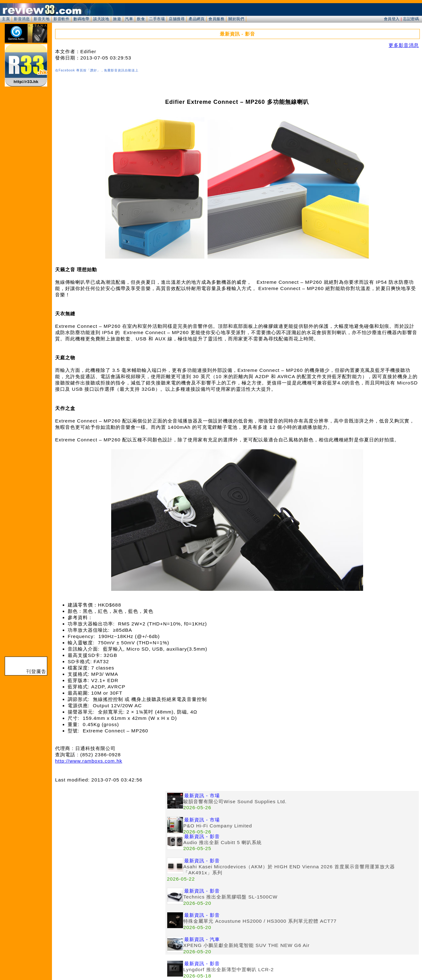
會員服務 (216, 19)
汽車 (129, 19)
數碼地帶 (81, 19)
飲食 (141, 19)
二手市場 (157, 19)
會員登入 (392, 19)
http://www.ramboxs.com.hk (89, 761)
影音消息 (22, 19)
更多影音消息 (404, 45)
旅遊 (117, 19)
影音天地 (42, 19)
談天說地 (101, 19)
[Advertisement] (110, 835)
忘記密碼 (411, 19)
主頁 (6, 19)
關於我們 (236, 19)
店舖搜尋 (177, 19)
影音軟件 (61, 19)
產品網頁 (197, 19)
